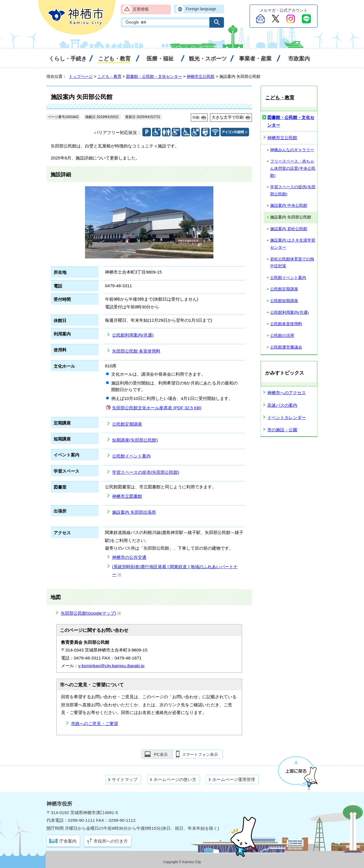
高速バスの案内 (282, 405)
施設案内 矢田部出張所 (134, 512)
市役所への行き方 (111, 841)
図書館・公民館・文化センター (154, 76)
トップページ (81, 76)
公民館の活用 (282, 336)
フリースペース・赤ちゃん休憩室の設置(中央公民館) (293, 168)
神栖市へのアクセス (287, 393)
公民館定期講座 (127, 424)
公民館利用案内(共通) (133, 335)
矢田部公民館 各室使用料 (136, 351)
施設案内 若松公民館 (289, 229)
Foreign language (201, 9)
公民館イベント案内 (131, 456)
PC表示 (161, 754)
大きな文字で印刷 (228, 117)
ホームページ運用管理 (234, 779)
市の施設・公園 (282, 430)
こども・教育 (110, 76)
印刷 (196, 118)
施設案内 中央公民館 (289, 206)
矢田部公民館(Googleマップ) (91, 613)
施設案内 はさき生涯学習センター (293, 244)
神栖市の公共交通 (129, 557)
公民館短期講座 (284, 301)
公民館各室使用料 (286, 324)
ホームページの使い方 (175, 779)
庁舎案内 (68, 841)
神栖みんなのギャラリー (292, 150)
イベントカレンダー (287, 417)
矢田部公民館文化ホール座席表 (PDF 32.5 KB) (157, 408)
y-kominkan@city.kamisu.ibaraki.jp (111, 666)
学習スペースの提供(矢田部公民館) (146, 472)
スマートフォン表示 (200, 754)
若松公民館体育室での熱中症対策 (292, 263)
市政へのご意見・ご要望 (95, 724)
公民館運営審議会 (286, 347)
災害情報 (141, 9)
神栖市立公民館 (201, 76)
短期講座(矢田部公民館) (135, 440)
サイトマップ (125, 779)
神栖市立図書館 (127, 496)
